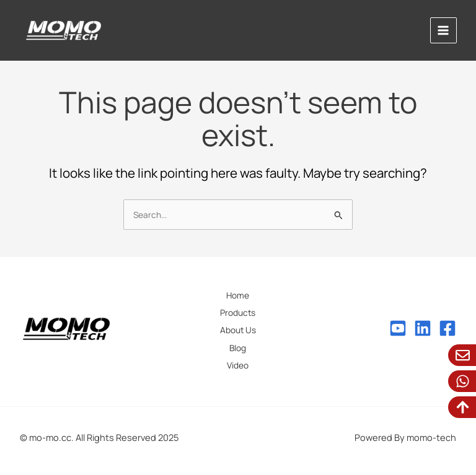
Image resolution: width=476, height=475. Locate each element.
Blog (238, 348)
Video (238, 365)
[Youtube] (398, 328)
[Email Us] (463, 355)
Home (238, 295)
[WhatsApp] (463, 381)
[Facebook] (447, 328)
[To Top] (463, 407)
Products (238, 312)
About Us (238, 330)
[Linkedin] (423, 328)
